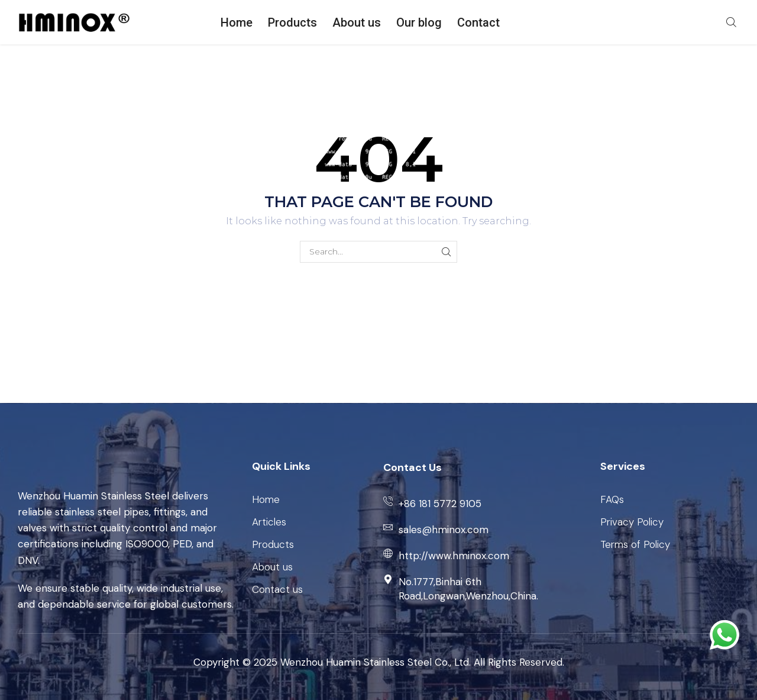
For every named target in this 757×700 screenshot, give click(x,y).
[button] (731, 21)
